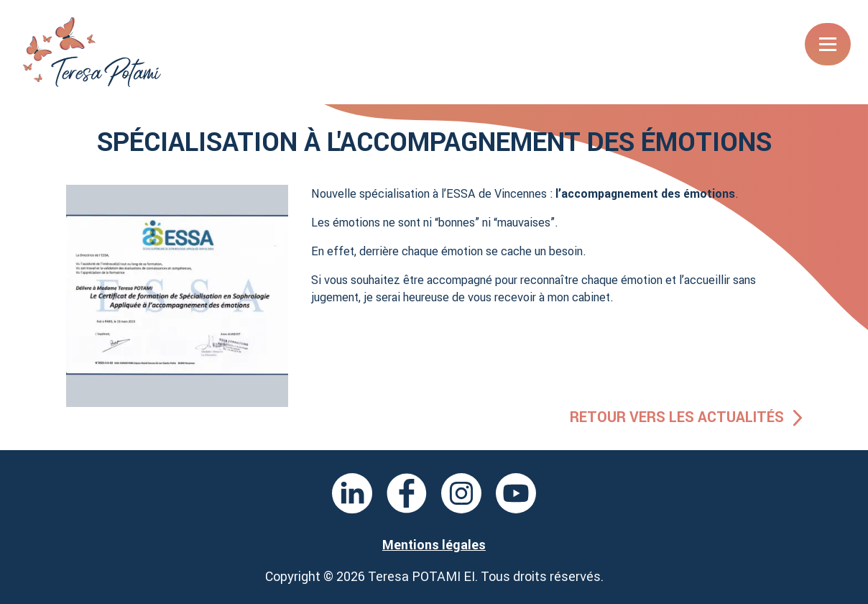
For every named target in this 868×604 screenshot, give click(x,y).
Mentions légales (434, 545)
